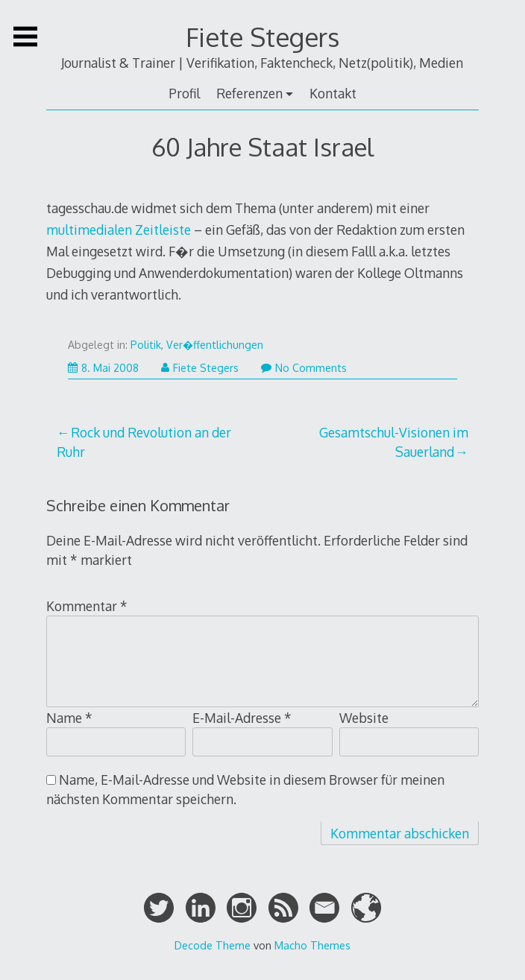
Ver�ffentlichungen (215, 345)
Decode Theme (213, 945)
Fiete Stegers (262, 37)
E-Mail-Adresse (242, 718)
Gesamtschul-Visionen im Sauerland (394, 442)
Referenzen (249, 93)
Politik (146, 345)
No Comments (304, 368)
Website (364, 718)
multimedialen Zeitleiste (119, 230)
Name (69, 718)
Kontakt (333, 93)
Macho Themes (312, 945)
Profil (184, 93)
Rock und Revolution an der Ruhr (144, 442)
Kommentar (87, 606)
